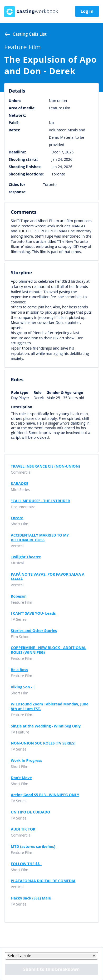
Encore (17, 518)
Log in (87, 11)
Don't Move (21, 778)
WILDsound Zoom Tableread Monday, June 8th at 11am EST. (50, 706)
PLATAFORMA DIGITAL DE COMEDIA (43, 881)
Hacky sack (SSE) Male (31, 898)
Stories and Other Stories (34, 631)
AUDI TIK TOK (23, 829)
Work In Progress (26, 761)
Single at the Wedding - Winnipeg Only (46, 726)
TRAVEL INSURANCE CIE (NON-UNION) (45, 466)
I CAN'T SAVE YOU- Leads (33, 613)
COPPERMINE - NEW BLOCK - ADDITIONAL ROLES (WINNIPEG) (48, 650)
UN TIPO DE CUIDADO (30, 812)
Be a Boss (19, 670)
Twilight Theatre (26, 557)
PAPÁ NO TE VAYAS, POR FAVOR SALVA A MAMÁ (48, 577)
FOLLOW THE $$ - (26, 864)
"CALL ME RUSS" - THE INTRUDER (40, 501)
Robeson (19, 596)
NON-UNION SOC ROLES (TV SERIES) (43, 743)
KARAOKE (19, 484)
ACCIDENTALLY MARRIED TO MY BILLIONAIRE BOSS (40, 538)
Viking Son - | (23, 687)
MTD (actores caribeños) (33, 847)
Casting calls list (30, 34)
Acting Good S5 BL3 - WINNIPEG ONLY (45, 795)
